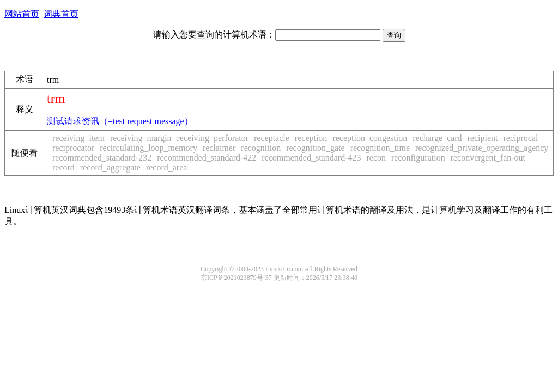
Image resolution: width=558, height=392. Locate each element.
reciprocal (521, 138)
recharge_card (437, 138)
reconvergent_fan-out (488, 158)
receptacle (272, 138)
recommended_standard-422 (207, 158)
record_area (167, 167)
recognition (261, 148)
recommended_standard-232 (102, 158)
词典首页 (61, 14)
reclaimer (219, 148)
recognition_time (380, 148)
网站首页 (22, 14)
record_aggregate (110, 167)
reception (311, 138)
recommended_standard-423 (311, 158)
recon (376, 158)
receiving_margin (141, 138)
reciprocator (73, 148)
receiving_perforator (213, 138)
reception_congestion (370, 138)
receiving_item (78, 138)
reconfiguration (418, 158)
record (63, 167)
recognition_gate (316, 148)
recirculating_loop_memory (148, 148)
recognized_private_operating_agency (482, 148)
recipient (483, 138)
